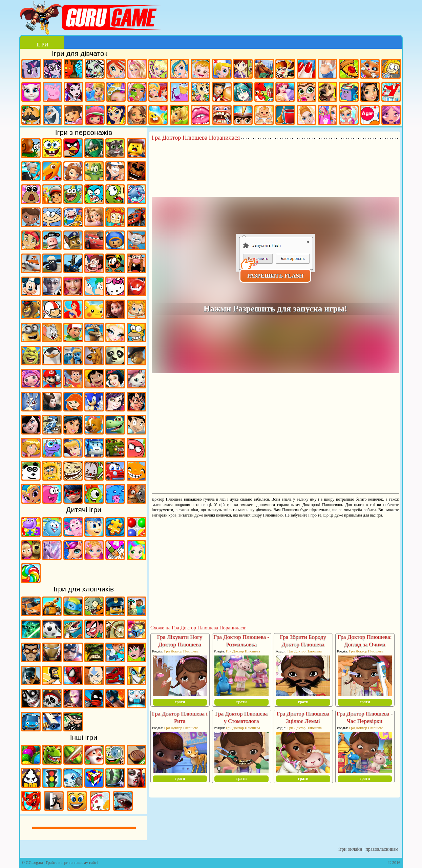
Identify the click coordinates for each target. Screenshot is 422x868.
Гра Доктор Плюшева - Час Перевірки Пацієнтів (365, 721)
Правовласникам (382, 849)
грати (180, 702)
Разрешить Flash (275, 276)
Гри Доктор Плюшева (181, 651)
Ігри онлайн (350, 849)
